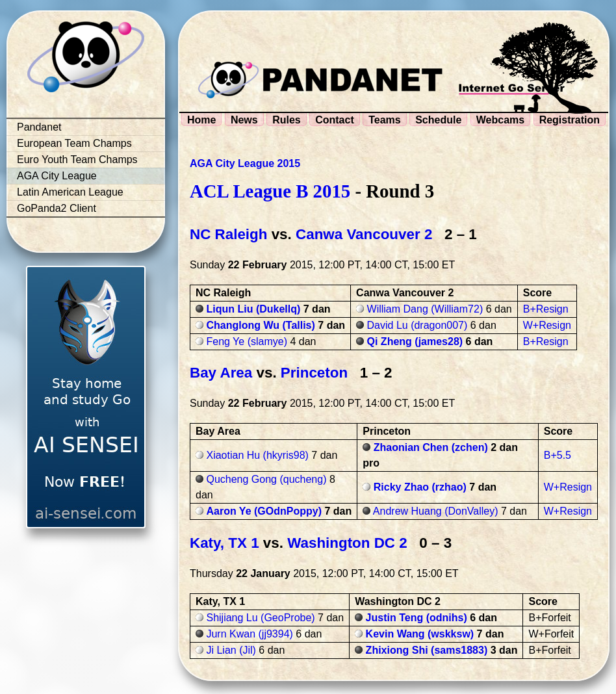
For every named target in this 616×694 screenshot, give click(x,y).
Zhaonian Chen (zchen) (431, 447)
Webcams (500, 120)
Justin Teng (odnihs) (417, 618)
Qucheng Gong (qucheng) (266, 479)
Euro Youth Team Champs (77, 160)
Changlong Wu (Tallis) (260, 325)
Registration (570, 120)
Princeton (314, 373)
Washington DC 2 (347, 543)
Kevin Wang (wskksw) (420, 634)
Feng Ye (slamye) (247, 341)
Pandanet (39, 127)
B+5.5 (558, 455)
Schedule (438, 120)
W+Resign (547, 325)
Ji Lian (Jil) (231, 650)
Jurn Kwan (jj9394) (249, 634)
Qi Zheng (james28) (415, 341)
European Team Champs (74, 143)
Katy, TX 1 (225, 543)
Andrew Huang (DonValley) (436, 511)
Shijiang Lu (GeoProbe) (260, 618)
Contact (335, 120)
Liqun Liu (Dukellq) (253, 309)
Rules (287, 120)
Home (201, 120)
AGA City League (57, 176)
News (244, 120)
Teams (385, 120)
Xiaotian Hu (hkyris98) (257, 455)
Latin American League (70, 192)
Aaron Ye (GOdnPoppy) (264, 511)
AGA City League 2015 (245, 163)
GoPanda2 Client (57, 208)
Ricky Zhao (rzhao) (420, 487)
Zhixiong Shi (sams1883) (427, 650)
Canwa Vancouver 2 (364, 234)
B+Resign (546, 309)
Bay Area (221, 373)
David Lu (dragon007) (417, 325)
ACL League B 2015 (270, 191)
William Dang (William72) (425, 309)
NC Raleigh (228, 234)
